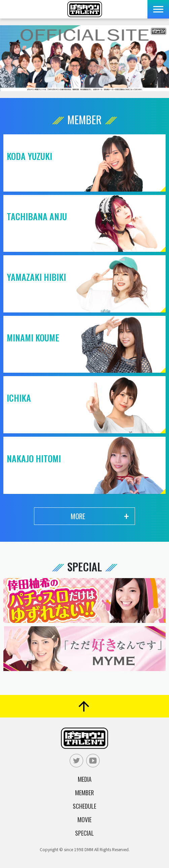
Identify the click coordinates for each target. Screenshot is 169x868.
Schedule (84, 806)
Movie (84, 820)
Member (84, 793)
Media (85, 779)
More (78, 516)
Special (84, 833)
